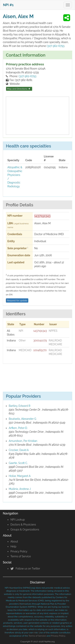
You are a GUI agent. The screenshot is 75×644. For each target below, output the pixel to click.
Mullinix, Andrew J (20, 489)
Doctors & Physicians (23, 525)
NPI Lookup (18, 520)
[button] (67, 18)
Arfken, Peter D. (18, 428)
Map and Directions (19, 89)
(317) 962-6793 (56, 46)
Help (13, 546)
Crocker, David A (19, 450)
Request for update (17, 300)
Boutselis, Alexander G (22, 419)
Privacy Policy (19, 551)
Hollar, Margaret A (20, 476)
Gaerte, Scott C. (18, 463)
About (14, 541)
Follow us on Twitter (25, 569)
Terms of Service (21, 556)
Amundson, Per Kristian (23, 441)
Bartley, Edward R (20, 406)
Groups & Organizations (25, 529)
